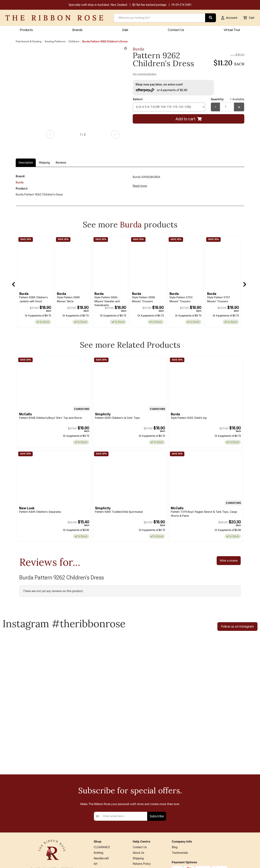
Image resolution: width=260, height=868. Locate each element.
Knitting (98, 793)
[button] (228, 18)
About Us (138, 793)
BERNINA (100, 817)
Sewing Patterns (55, 42)
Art (96, 805)
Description (26, 163)
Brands (77, 30)
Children (74, 42)
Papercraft (100, 811)
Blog (175, 787)
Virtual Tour (140, 839)
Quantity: (227, 100)
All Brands (100, 846)
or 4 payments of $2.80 (162, 91)
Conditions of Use (144, 817)
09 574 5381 (184, 5)
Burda (138, 50)
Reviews (61, 163)
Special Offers (103, 852)
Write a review (229, 563)
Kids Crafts (101, 834)
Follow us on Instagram (237, 629)
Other (97, 840)
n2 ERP (241, 862)
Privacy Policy (141, 811)
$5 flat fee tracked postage (149, 5)
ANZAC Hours (141, 833)
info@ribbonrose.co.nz (52, 824)
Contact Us (176, 30)
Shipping (44, 163)
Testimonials (180, 793)
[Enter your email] (124, 756)
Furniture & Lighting (106, 828)
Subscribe (157, 756)
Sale (125, 30)
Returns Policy (142, 805)
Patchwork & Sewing (29, 42)
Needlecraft (101, 799)
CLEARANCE (102, 787)
